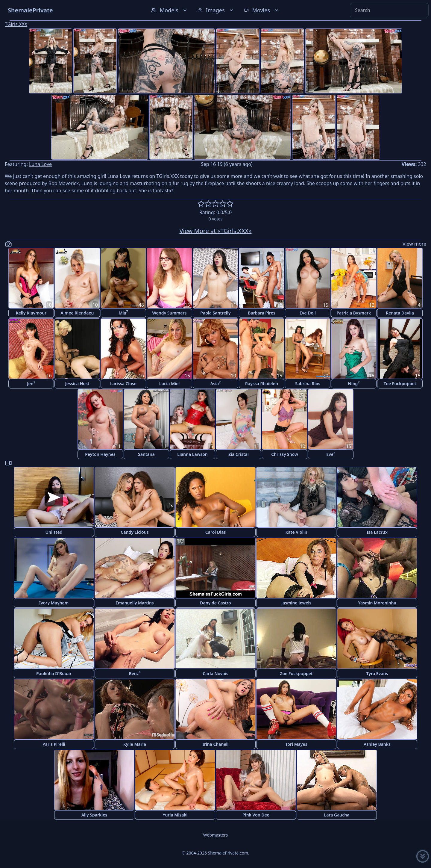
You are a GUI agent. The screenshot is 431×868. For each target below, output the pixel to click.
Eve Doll (308, 313)
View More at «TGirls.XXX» (216, 231)
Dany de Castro (215, 603)
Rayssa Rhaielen (262, 384)
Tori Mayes (296, 744)
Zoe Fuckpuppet (400, 384)
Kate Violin (296, 532)
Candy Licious (135, 532)
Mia (123, 313)
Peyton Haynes (100, 454)
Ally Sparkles (94, 815)
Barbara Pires (262, 313)
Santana (146, 454)
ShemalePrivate (30, 10)
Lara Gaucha (337, 815)
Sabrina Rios (308, 384)
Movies (262, 10)
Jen (31, 383)
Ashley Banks (377, 744)
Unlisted (54, 532)
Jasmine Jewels (296, 603)
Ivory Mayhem (54, 603)
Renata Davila (400, 313)
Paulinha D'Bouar (54, 673)
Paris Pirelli (54, 744)
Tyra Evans (377, 673)
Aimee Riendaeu (77, 313)
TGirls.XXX (16, 24)
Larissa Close (123, 384)
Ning (354, 383)
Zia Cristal (239, 454)
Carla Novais (215, 673)
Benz (135, 673)
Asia (215, 383)
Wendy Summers (170, 313)
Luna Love (40, 164)
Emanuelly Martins (135, 603)
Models (170, 10)
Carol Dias (215, 532)
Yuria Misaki (175, 815)
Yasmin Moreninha (377, 603)
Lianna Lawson (192, 454)
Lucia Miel (170, 384)
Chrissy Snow (285, 454)
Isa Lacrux (377, 532)
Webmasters (215, 835)
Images (216, 10)
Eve (331, 454)
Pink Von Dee (256, 815)
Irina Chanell (215, 744)
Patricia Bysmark (354, 313)
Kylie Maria (135, 744)
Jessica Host (77, 384)
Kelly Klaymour (31, 313)
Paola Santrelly (215, 313)
